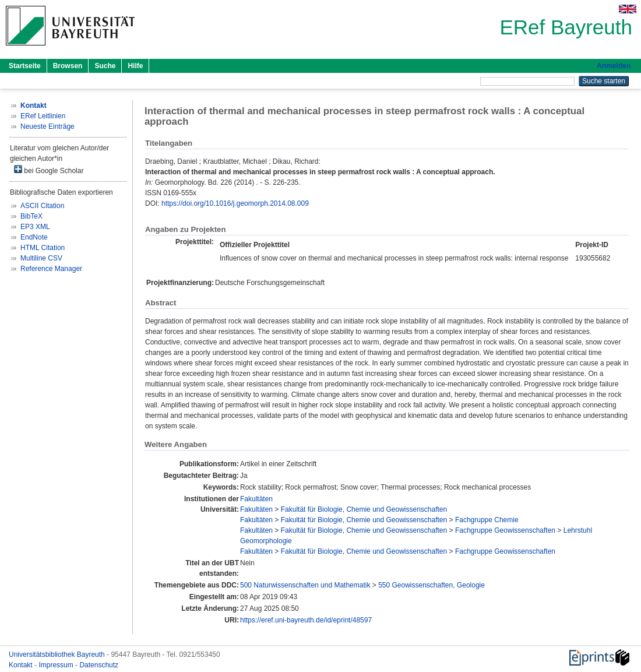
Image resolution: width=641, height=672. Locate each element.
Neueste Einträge (47, 126)
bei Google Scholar (49, 170)
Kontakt (22, 665)
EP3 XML (35, 227)
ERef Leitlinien (43, 116)
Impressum (57, 665)
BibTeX (31, 216)
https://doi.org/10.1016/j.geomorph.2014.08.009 (235, 203)
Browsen (68, 66)
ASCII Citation (42, 206)
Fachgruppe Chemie (487, 520)
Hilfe (135, 66)
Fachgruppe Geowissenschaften (505, 530)
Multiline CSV (41, 258)
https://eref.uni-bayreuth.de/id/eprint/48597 (306, 620)
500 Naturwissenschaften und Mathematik (305, 585)
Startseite (25, 66)
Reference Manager (51, 269)
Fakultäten (256, 499)
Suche (105, 66)
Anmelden (614, 66)
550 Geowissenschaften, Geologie (432, 585)
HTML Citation (43, 248)
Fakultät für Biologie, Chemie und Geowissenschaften (364, 509)
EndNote (34, 237)
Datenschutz (99, 665)
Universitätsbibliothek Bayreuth (58, 655)
